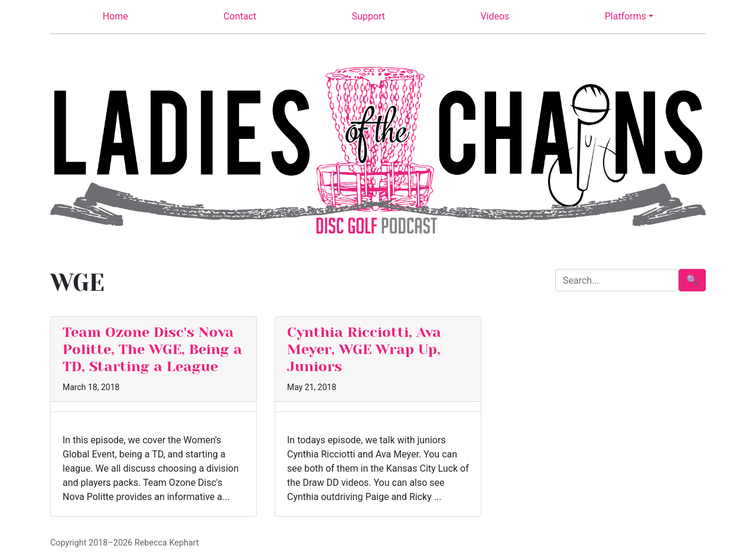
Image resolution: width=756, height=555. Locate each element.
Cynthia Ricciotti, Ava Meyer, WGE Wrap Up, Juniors (364, 349)
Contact (240, 16)
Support (369, 16)
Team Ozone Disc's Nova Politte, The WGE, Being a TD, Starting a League (152, 349)
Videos (495, 16)
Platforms (625, 16)
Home (115, 16)
